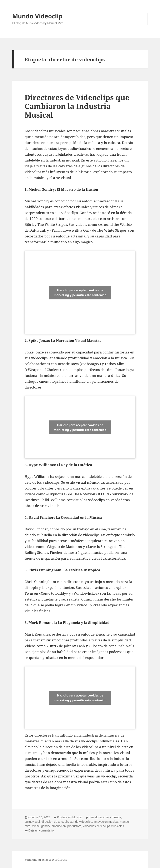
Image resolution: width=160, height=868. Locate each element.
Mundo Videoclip (37, 16)
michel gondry (41, 826)
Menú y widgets (142, 25)
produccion (59, 826)
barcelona (95, 817)
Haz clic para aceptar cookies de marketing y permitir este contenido (80, 293)
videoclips (89, 826)
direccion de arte (52, 822)
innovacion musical (106, 822)
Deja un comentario (41, 830)
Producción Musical (69, 817)
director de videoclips (78, 822)
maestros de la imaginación (48, 788)
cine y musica (112, 817)
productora (74, 826)
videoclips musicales (111, 826)
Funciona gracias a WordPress (46, 860)
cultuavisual (32, 822)
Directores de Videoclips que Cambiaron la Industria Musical (77, 106)
